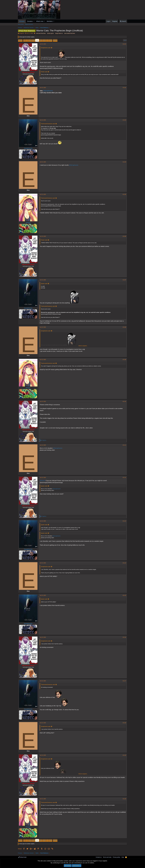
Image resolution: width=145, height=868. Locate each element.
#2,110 (124, 402)
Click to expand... (83, 346)
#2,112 (124, 478)
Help (123, 857)
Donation (30, 21)
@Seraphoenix (48, 91)
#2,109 (124, 360)
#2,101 (124, 44)
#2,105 (124, 194)
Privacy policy (116, 857)
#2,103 (124, 120)
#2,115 (124, 595)
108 (44, 40)
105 (33, 40)
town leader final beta (70, 33)
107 (41, 40)
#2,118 (124, 723)
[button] (34, 21)
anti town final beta (41, 33)
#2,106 (124, 236)
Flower (28, 223)
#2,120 (124, 799)
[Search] (123, 21)
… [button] (27, 40)
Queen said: (44, 284)
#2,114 (124, 563)
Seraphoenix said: (46, 48)
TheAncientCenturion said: (48, 124)
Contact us (99, 857)
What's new (40, 21)
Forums (22, 21)
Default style (22, 857)
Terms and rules (107, 857)
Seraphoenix (28, 148)
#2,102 (124, 88)
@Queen (43, 481)
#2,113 (124, 521)
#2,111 (124, 445)
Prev (21, 40)
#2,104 (124, 162)
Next (55, 40)
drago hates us (59, 33)
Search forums (29, 24)
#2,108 (124, 327)
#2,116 (124, 637)
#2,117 (124, 681)
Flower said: (44, 72)
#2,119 (124, 755)
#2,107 (124, 280)
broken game (50, 33)
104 (30, 40)
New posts (21, 24)
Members (50, 21)
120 (51, 40)
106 (37, 40)
